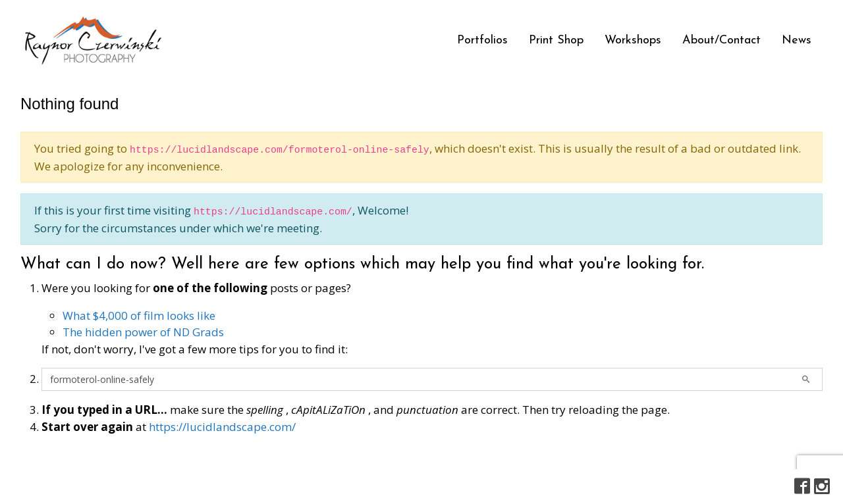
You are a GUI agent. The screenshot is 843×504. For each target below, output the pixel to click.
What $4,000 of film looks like (139, 315)
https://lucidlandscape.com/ (222, 427)
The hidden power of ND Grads (143, 332)
